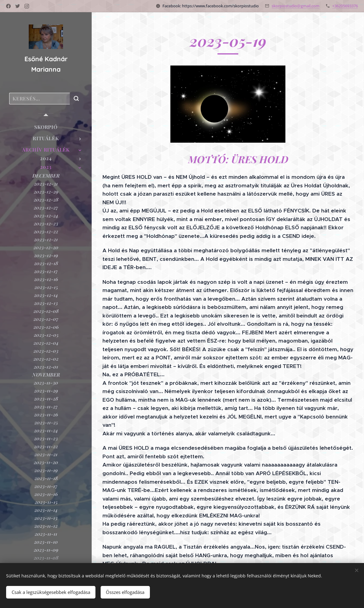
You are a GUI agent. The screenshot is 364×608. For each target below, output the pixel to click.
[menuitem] (46, 127)
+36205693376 (345, 6)
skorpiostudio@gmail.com (295, 6)
